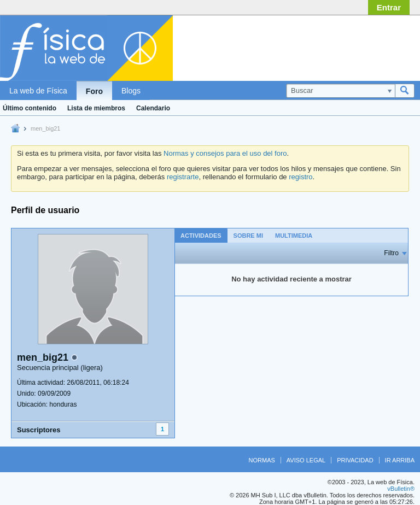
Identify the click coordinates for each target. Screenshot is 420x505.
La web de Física (38, 91)
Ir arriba (400, 460)
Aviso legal (306, 460)
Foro (94, 91)
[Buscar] (340, 91)
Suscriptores (39, 430)
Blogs (131, 91)
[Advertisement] (327, 45)
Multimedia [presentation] (294, 236)
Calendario (153, 108)
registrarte (183, 177)
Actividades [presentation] (201, 236)
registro (301, 177)
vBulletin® (401, 489)
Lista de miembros (96, 108)
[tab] (201, 235)
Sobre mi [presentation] (248, 236)
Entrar (389, 7)
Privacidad (355, 460)
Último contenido (30, 108)
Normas (262, 460)
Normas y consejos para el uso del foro (225, 153)
